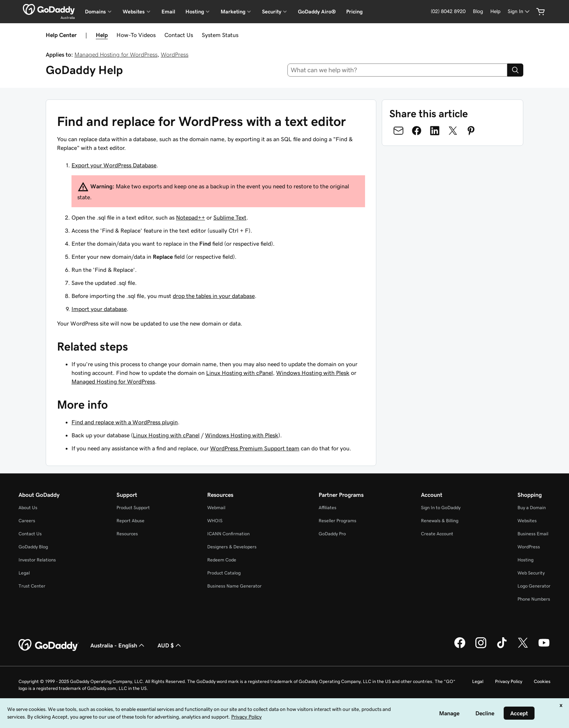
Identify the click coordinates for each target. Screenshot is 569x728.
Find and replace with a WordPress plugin (125, 422)
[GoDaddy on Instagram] (481, 647)
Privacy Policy (509, 681)
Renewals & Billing (440, 521)
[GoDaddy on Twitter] (523, 647)
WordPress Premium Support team (255, 448)
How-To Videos (136, 35)
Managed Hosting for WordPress (116, 54)
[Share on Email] (398, 131)
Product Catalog (224, 573)
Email (168, 12)
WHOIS (215, 521)
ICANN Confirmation (228, 534)
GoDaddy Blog (33, 547)
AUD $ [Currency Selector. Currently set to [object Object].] (170, 645)
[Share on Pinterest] (471, 131)
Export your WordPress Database (114, 165)
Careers (27, 521)
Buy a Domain (532, 508)
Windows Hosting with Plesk (313, 373)
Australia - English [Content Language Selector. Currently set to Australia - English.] (118, 645)
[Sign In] (519, 11)
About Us (28, 508)
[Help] (495, 11)
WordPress (175, 54)
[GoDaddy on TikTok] (502, 647)
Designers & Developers (232, 547)
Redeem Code (222, 560)
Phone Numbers (534, 599)
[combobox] (398, 70)
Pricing (354, 12)
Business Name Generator (234, 586)
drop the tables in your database (214, 296)
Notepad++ (191, 217)
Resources (127, 534)
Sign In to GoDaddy (441, 508)
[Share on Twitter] (453, 131)
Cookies (542, 681)
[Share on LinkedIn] (435, 131)
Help (102, 35)
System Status (220, 35)
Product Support (133, 508)
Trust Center (32, 586)
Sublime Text (230, 217)
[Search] (515, 70)
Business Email (533, 534)
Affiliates (328, 508)
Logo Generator (534, 586)
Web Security (531, 573)
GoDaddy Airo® (317, 12)
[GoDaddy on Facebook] (460, 647)
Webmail (216, 508)
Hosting (525, 560)
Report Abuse (130, 521)
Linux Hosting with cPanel (240, 373)
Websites (527, 521)
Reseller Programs (337, 521)
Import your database (99, 309)
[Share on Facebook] (417, 131)
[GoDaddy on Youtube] (544, 647)
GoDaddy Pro (332, 534)
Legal (24, 573)
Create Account (437, 534)
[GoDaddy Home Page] (49, 645)
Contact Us (179, 35)
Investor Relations (37, 560)
